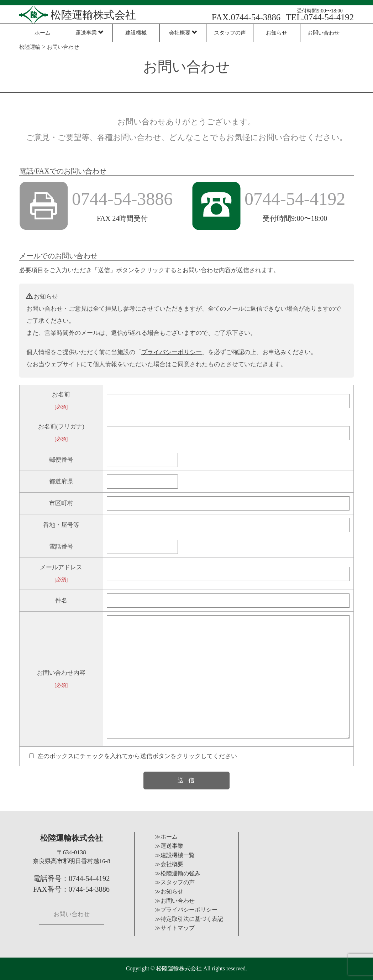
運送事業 (90, 33)
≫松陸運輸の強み (178, 873)
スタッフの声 (230, 33)
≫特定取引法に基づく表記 (189, 919)
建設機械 (136, 33)
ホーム (43, 33)
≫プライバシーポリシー (186, 910)
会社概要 (183, 33)
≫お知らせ (169, 891)
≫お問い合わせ (175, 901)
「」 (172, 352)
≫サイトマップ (175, 928)
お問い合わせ (324, 33)
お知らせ (277, 33)
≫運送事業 (169, 846)
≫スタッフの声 (175, 882)
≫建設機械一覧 (175, 855)
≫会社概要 (169, 864)
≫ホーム (166, 837)
